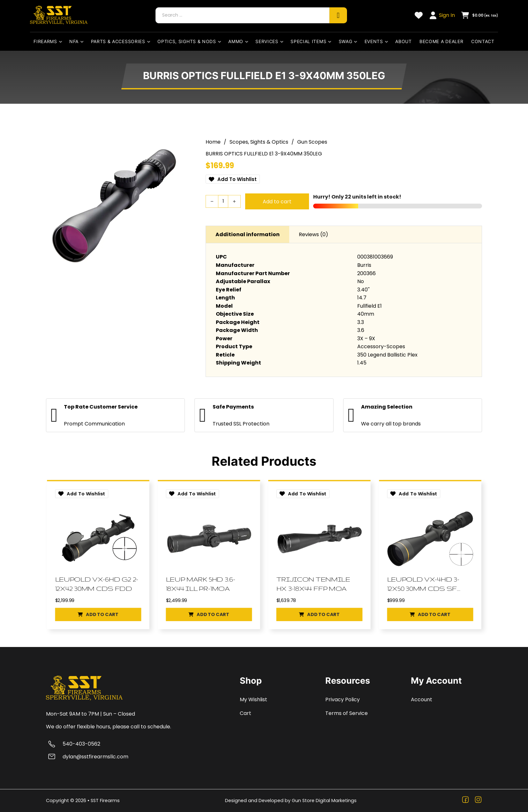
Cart (245, 713)
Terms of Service (347, 713)
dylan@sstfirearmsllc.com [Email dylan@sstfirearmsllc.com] (95, 757)
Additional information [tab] (248, 233)
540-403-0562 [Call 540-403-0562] (81, 744)
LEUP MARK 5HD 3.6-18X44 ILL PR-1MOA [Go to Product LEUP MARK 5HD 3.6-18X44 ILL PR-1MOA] (202, 583)
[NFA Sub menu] (83, 41)
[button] (98, 616)
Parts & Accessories (118, 41)
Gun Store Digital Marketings (324, 801)
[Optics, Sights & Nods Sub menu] (221, 41)
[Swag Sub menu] (357, 41)
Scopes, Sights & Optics (259, 140)
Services (267, 41)
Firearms (45, 41)
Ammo (236, 41)
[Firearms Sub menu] (62, 41)
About (404, 41)
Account (422, 699)
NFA (74, 41)
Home (213, 140)
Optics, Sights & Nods (187, 41)
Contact (483, 41)
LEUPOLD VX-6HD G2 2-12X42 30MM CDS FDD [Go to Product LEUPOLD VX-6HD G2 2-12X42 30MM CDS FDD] (98, 583)
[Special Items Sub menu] (331, 41)
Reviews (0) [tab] (313, 233)
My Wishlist (253, 699)
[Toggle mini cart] (480, 15)
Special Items (308, 41)
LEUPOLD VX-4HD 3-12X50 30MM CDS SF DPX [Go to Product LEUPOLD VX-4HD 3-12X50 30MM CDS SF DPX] (424, 584)
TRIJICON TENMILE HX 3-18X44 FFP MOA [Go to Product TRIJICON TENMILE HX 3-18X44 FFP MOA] (315, 583)
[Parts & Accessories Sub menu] (150, 41)
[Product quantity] (223, 200)
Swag (346, 41)
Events (374, 41)
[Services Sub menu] (283, 41)
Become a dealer (441, 41)
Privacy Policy (343, 699)
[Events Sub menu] (388, 41)
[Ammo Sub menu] (248, 41)
